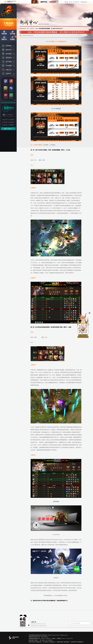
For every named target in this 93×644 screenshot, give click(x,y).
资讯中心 (8, 50)
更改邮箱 (12, 122)
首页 (28, 29)
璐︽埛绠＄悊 (76, 2)
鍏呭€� (66, 2)
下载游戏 (8, 24)
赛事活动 (8, 58)
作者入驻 (8, 70)
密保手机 (6, 125)
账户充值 (12, 33)
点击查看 (53, 145)
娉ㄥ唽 (71, 2)
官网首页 (8, 46)
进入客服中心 (9, 129)
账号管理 (6, 120)
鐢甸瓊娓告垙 (84, 2)
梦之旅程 (8, 62)
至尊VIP (8, 74)
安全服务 (8, 66)
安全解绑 (12, 120)
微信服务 (12, 125)
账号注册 (4, 33)
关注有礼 (12, 38)
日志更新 (4, 38)
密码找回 (6, 122)
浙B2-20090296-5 (45, 637)
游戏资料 (8, 54)
